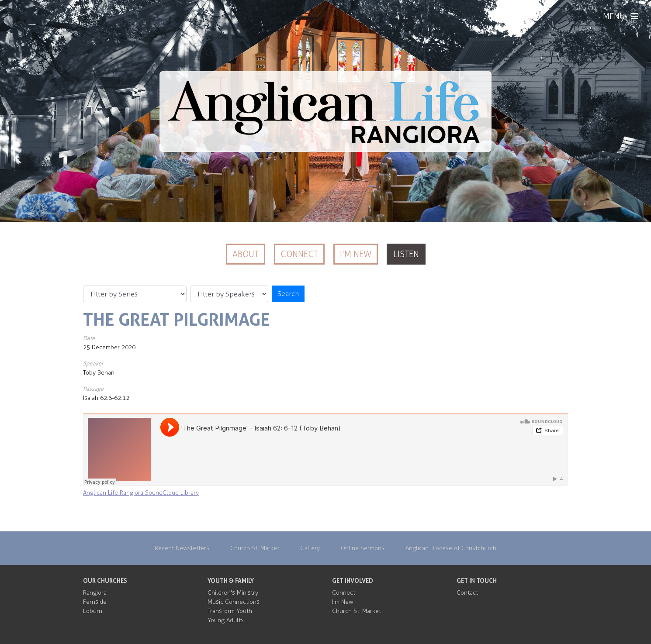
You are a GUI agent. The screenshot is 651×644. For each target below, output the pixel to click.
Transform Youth (230, 611)
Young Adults (226, 620)
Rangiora (95, 593)
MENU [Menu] (620, 17)
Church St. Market (255, 548)
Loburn (93, 611)
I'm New (356, 254)
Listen (406, 254)
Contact (467, 593)
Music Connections (234, 602)
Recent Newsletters (182, 548)
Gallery (310, 548)
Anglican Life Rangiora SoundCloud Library (141, 493)
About (246, 254)
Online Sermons (363, 548)
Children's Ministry (233, 593)
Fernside (95, 602)
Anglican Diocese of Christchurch (451, 548)
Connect (299, 254)
